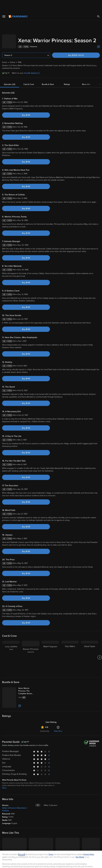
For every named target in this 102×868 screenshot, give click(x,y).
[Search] (98, 4)
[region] (51, 853)
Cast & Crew (29, 76)
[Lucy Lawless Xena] (11, 649)
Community (45, 740)
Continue (61, 864)
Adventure (21, 817)
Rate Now (58, 740)
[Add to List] (99, 38)
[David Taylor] (90, 649)
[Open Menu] (4, 4)
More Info (86, 76)
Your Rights (80, 845)
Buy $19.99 (81, 47)
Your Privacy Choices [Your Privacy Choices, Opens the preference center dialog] (41, 864)
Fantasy (6, 820)
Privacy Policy (89, 842)
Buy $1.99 (26, 107)
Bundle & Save (48, 76)
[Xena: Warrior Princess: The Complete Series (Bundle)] (35, 683)
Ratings (67, 76)
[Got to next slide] (100, 649)
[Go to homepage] (18, 4)
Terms (51, 842)
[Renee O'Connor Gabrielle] (31, 649)
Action (5, 817)
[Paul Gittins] (70, 649)
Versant (22, 842)
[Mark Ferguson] (50, 649)
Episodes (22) (10, 76)
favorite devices (32, 65)
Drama (12, 817)
